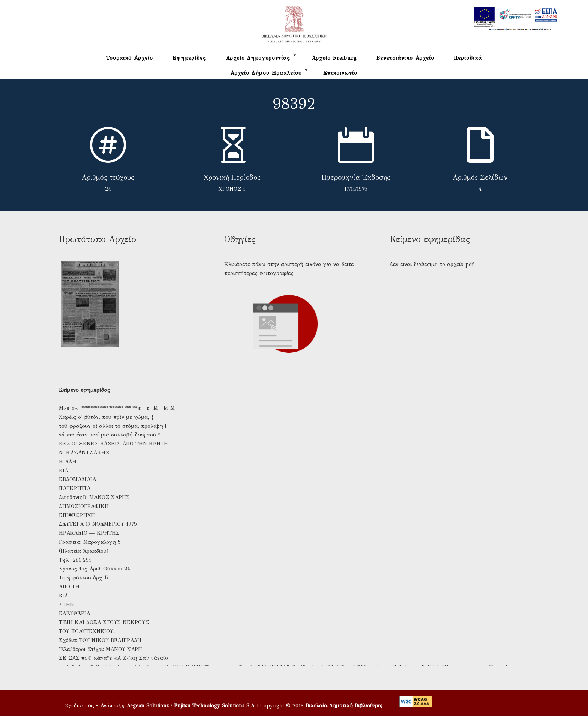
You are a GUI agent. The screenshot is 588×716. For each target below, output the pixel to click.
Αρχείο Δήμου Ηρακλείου (266, 73)
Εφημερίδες (189, 58)
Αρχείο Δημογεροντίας (258, 58)
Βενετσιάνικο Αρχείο (405, 58)
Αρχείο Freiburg (334, 58)
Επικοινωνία (340, 73)
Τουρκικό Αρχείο (130, 58)
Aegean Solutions (148, 706)
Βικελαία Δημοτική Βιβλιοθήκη (344, 706)
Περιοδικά (468, 58)
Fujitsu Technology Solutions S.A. (215, 706)
